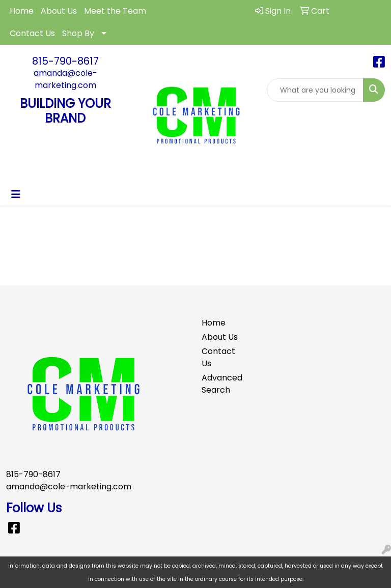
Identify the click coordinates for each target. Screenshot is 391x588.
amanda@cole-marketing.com (65, 79)
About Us (59, 11)
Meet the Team (115, 11)
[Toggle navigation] (16, 194)
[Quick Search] (315, 90)
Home (22, 11)
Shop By (78, 33)
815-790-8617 (65, 61)
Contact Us (32, 33)
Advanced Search (220, 384)
